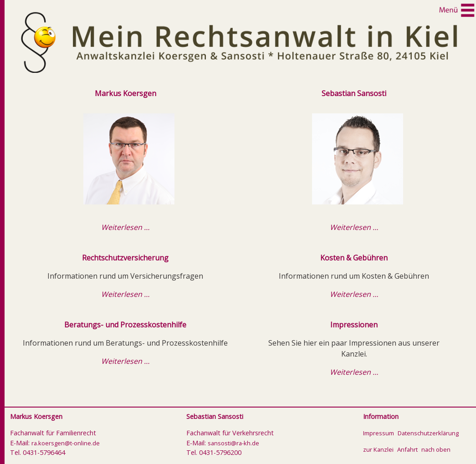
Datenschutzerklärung (428, 433)
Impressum (379, 433)
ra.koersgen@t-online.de (66, 443)
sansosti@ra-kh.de (233, 443)
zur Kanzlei (378, 449)
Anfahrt (407, 449)
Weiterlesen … (125, 227)
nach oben (436, 449)
